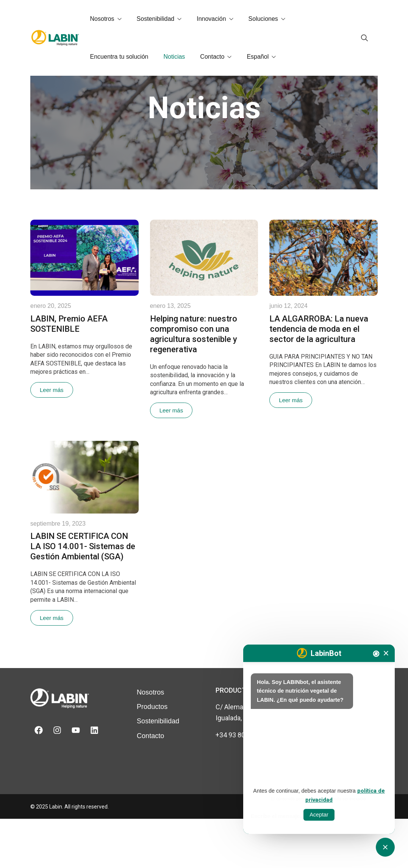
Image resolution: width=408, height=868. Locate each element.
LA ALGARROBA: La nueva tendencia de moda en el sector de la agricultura (319, 378)
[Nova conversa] (376, 654)
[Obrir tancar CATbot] (385, 847)
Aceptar (319, 815)
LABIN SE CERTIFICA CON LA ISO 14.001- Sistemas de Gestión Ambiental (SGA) (83, 596)
